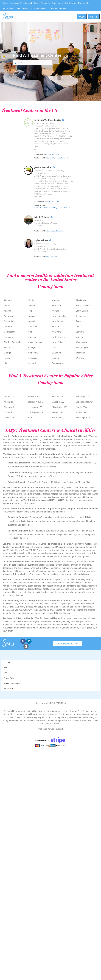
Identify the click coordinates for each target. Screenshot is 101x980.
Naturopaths (84, 3)
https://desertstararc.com (56, 231)
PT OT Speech (9, 8)
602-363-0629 (54, 202)
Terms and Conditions (12, 683)
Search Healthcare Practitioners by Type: (21, 3)
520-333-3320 (54, 154)
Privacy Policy (9, 678)
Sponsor (7, 662)
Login (82, 17)
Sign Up (94, 17)
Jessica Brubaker (45, 167)
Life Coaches (71, 3)
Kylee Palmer (43, 240)
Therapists (45, 3)
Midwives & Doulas (39, 8)
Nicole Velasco (44, 217)
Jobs (6, 667)
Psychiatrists (58, 3)
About (6, 673)
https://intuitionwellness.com (57, 158)
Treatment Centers (58, 8)
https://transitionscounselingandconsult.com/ (52, 207)
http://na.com (51, 257)
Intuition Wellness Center (49, 120)
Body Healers (23, 8)
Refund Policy (9, 688)
